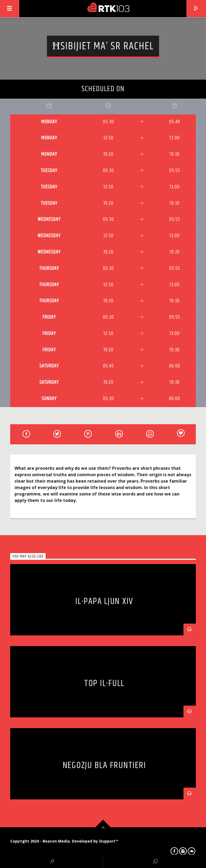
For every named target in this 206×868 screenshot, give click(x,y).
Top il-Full (104, 683)
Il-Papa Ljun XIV (104, 601)
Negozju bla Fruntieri (104, 765)
